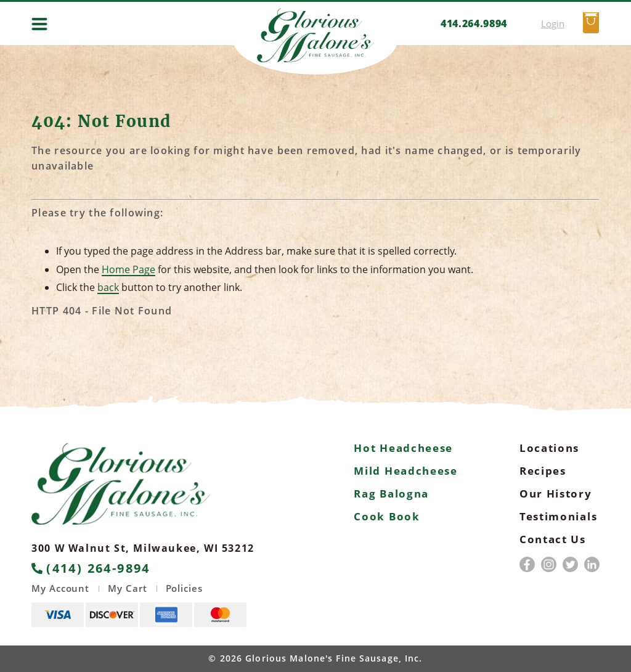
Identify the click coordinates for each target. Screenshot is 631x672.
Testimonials (558, 516)
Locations (549, 448)
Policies (184, 588)
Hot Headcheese (403, 448)
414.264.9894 (474, 23)
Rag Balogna (391, 494)
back (108, 287)
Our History (556, 494)
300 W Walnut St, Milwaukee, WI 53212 (143, 548)
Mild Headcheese (406, 471)
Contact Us (553, 539)
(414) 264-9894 (91, 568)
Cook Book (387, 516)
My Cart (127, 588)
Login (553, 23)
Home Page (128, 269)
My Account (60, 588)
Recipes (543, 471)
